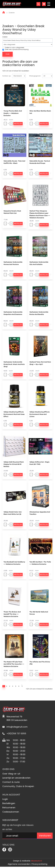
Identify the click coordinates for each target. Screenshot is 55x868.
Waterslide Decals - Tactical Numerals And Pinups (40, 162)
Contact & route (11, 783)
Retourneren (9, 808)
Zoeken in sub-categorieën (13, 48)
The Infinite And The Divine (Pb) (40, 663)
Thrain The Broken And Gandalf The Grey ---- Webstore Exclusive (12, 614)
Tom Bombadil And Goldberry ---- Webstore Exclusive (14, 563)
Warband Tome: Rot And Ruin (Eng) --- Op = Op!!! (40, 363)
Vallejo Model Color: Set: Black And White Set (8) (13, 513)
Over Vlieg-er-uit (11, 774)
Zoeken (12, 13)
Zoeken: (5, 37)
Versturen (45, 836)
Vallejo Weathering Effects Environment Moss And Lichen (39, 414)
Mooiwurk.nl (36, 862)
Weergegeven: (35, 76)
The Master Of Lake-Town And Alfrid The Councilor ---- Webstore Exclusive (14, 664)
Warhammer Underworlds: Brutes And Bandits (39, 313)
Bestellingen (9, 804)
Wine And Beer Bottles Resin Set (40, 112)
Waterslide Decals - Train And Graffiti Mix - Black (14, 162)
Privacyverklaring (39, 865)
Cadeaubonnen (11, 812)
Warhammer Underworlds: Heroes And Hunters (13, 263)
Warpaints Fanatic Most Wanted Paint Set (12, 212)
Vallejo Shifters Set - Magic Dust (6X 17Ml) (39, 463)
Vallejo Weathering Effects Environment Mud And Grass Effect (14, 414)
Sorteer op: (7, 76)
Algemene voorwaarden (19, 865)
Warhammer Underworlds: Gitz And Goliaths (39, 263)
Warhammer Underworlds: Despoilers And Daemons (13, 313)
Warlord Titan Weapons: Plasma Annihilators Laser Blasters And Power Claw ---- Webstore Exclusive (40, 214)
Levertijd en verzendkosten (16, 778)
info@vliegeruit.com (17, 727)
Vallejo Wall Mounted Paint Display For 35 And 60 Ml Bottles (14, 464)
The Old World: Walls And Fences (39, 613)
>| (28, 686)
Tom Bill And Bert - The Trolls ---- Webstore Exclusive (40, 563)
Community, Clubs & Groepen (18, 787)
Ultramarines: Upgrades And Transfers (40, 513)
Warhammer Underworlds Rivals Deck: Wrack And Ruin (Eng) (14, 364)
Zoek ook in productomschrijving (15, 49)
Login (5, 800)
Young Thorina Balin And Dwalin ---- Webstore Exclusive (13, 113)
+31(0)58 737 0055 (16, 734)
